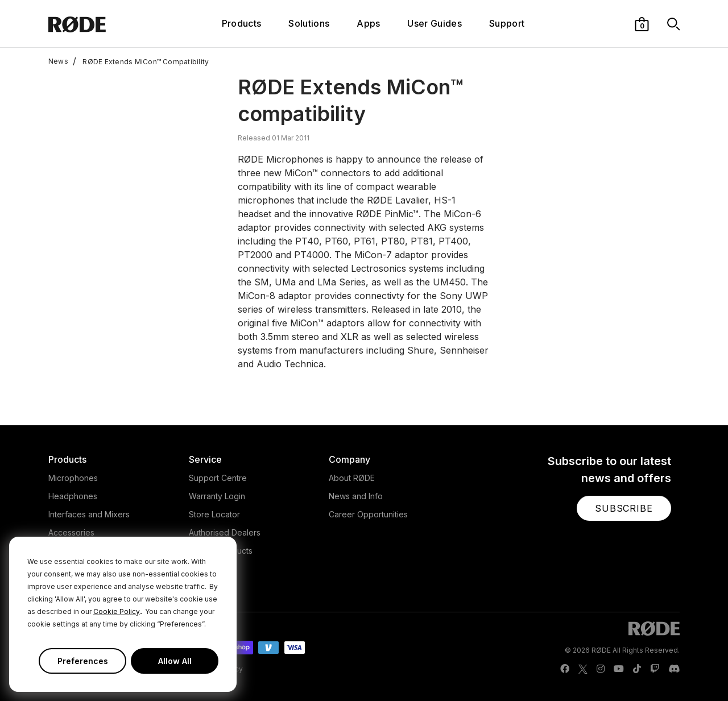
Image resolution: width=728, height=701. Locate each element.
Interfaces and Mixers (89, 514)
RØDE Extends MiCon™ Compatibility (141, 61)
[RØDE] (101, 24)
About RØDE (352, 478)
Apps (368, 23)
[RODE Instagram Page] (601, 669)
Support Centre (218, 478)
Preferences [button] (83, 661)
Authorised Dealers (225, 532)
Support (507, 23)
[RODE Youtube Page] (619, 669)
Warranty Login (217, 496)
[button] (642, 23)
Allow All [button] (175, 661)
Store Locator (214, 514)
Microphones (73, 478)
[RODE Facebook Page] (565, 669)
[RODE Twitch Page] (655, 669)
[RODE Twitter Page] (583, 669)
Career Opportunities (368, 514)
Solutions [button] (309, 23)
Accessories (71, 532)
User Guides (435, 23)
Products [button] (242, 23)
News (58, 61)
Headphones (73, 496)
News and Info (356, 496)
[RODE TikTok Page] (637, 669)
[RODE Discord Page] (674, 669)
